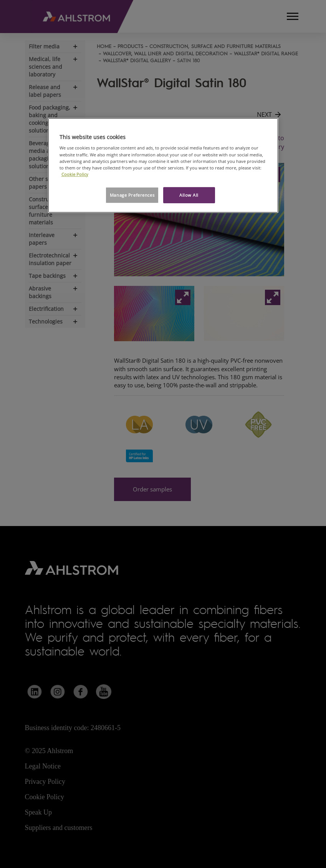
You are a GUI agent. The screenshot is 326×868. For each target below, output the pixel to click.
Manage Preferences (132, 195)
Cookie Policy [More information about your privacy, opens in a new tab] (75, 174)
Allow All (189, 195)
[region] (163, 165)
